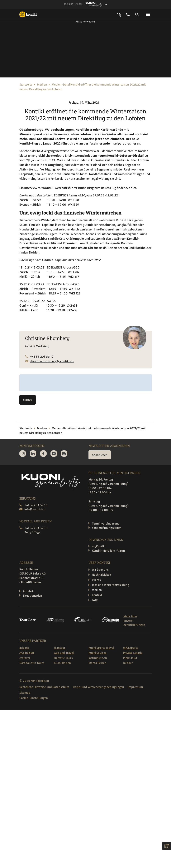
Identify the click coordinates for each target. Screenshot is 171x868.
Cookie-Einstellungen (34, 698)
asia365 (24, 648)
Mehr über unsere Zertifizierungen (134, 621)
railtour (128, 663)
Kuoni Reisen (62, 663)
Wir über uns (100, 570)
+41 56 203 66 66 (36, 505)
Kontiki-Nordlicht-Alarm (108, 551)
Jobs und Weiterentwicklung (111, 585)
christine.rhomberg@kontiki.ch (52, 361)
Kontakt (97, 595)
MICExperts (131, 648)
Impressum (135, 687)
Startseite (26, 85)
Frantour (60, 648)
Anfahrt (28, 591)
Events (96, 580)
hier (36, 252)
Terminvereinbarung (106, 524)
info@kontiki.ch (35, 509)
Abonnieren (100, 455)
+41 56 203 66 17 (42, 357)
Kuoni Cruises (97, 653)
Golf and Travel (64, 653)
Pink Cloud (130, 658)
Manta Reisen (97, 663)
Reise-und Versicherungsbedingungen (98, 687)
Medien (42, 85)
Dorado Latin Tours (32, 663)
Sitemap (25, 693)
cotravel (25, 658)
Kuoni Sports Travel (101, 648)
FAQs (95, 600)
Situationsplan (33, 596)
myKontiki (99, 546)
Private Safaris (133, 653)
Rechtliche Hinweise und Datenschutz (44, 687)
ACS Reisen (27, 653)
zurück (28, 400)
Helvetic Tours (63, 658)
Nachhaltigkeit (102, 575)
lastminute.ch (98, 658)
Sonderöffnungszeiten (107, 528)
